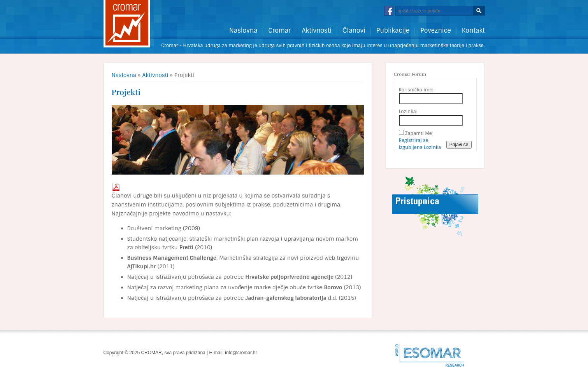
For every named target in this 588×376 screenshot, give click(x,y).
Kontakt (473, 31)
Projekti (126, 92)
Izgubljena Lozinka (420, 147)
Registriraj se (414, 140)
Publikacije (393, 31)
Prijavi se (459, 145)
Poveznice (435, 31)
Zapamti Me (419, 133)
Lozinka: (408, 112)
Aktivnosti (316, 31)
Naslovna (243, 31)
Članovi (354, 31)
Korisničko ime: (416, 90)
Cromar (280, 31)
